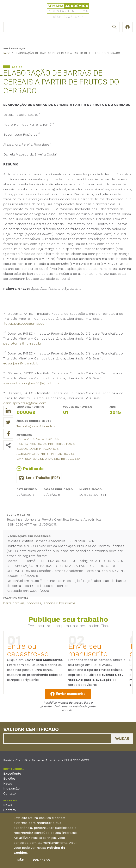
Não (21, 861)
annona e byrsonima (60, 603)
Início (7, 53)
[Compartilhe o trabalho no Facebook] (8, 434)
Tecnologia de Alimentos (36, 426)
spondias (34, 603)
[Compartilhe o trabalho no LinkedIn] (8, 411)
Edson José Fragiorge (38, 449)
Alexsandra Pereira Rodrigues (46, 454)
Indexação (11, 788)
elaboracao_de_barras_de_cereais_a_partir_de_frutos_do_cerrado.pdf (39, 478)
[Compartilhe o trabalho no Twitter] (8, 422)
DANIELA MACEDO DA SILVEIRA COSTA (48, 459)
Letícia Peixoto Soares (38, 439)
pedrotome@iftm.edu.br (22, 343)
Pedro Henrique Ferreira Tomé (46, 444)
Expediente (12, 773)
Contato (10, 793)
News (8, 783)
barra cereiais (14, 603)
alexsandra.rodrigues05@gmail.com (31, 383)
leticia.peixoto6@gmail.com (26, 324)
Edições (9, 778)
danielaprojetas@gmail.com (25, 403)
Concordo (41, 861)
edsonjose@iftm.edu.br (21, 363)
